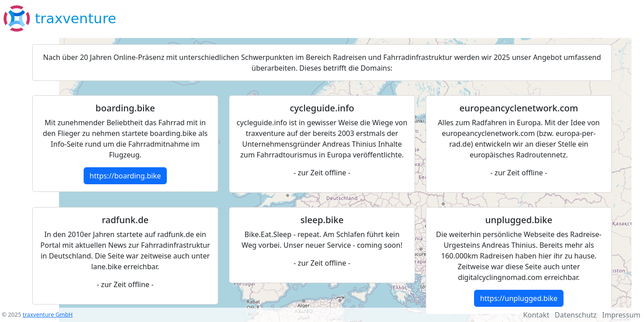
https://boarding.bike (125, 176)
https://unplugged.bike (519, 298)
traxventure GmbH (48, 314)
